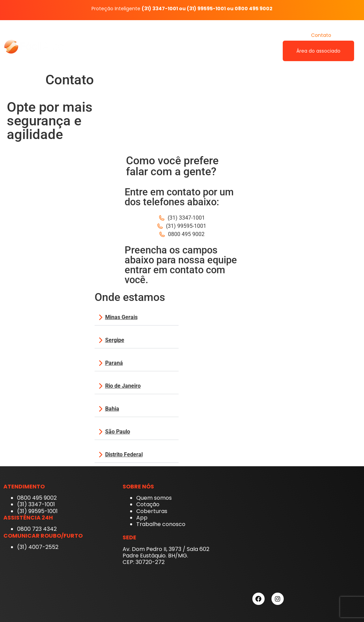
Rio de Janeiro (123, 386)
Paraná (114, 363)
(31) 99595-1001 (206, 9)
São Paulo (118, 432)
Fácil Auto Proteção (133, 35)
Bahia (112, 409)
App (219, 35)
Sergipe (115, 340)
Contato (321, 35)
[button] (137, 317)
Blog (349, 35)
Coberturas (250, 35)
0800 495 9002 (254, 9)
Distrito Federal (124, 454)
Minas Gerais (121, 317)
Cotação (288, 35)
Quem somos (185, 35)
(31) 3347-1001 (160, 9)
